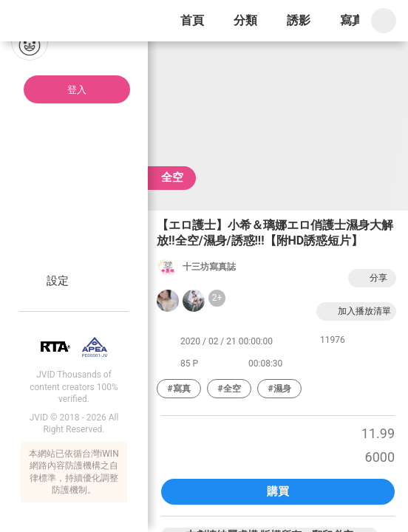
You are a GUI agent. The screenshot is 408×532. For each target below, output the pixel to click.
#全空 (229, 389)
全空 (172, 177)
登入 (77, 90)
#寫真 (178, 389)
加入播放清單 (356, 311)
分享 (370, 278)
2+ (217, 298)
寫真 (352, 20)
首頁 (192, 20)
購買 (278, 491)
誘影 (299, 20)
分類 (245, 20)
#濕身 (279, 389)
